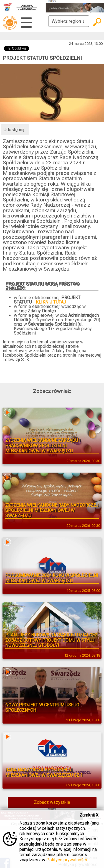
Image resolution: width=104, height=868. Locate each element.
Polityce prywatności (67, 860)
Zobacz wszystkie (52, 802)
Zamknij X (89, 815)
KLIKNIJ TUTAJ (51, 302)
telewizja (10, 23)
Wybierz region (69, 21)
